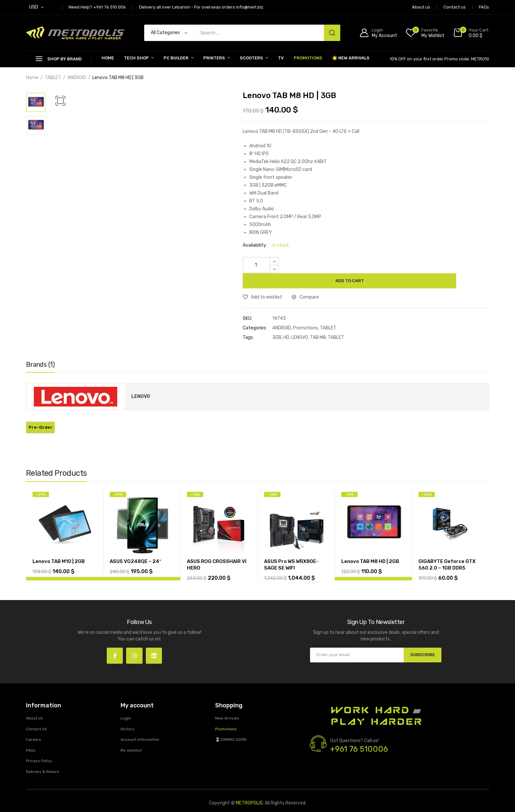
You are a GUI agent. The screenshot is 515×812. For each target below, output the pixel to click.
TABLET (53, 78)
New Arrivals (227, 705)
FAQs (31, 737)
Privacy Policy (39, 748)
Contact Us (36, 716)
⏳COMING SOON (231, 726)
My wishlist (131, 737)
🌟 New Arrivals (351, 58)
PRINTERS (214, 58)
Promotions (308, 58)
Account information (140, 726)
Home (108, 58)
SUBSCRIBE (421, 640)
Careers (34, 726)
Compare (309, 282)
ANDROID (77, 78)
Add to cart (386, 265)
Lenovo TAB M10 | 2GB (59, 546)
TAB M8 (318, 322)
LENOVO (300, 322)
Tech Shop (136, 58)
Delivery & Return (43, 759)
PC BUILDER (176, 58)
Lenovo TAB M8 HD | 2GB (370, 546)
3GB (277, 322)
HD (286, 322)
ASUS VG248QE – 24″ (135, 546)
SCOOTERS (251, 58)
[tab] (40, 351)
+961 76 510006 (359, 736)
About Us (34, 705)
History (127, 716)
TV (281, 58)
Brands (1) (40, 349)
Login (126, 705)
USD (34, 7)
